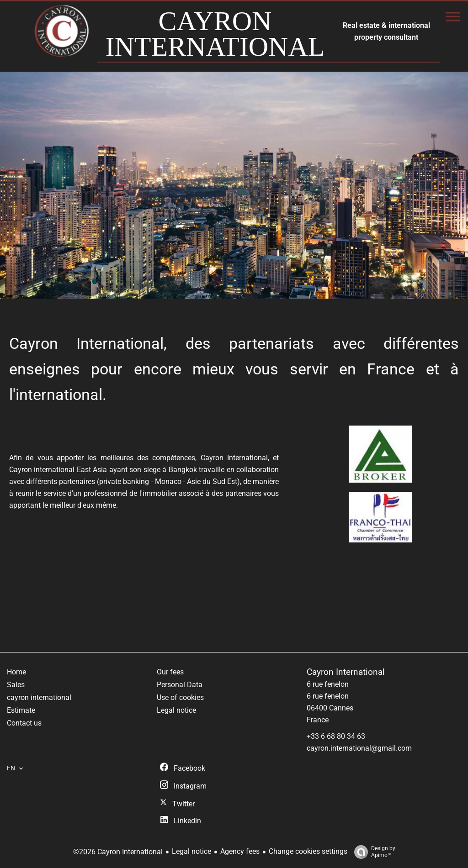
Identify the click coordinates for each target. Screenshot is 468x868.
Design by (372, 852)
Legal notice (191, 851)
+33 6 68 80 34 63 (336, 736)
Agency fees (240, 851)
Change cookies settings (308, 851)
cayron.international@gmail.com (359, 748)
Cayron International (346, 672)
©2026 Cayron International (118, 852)
